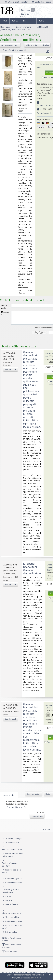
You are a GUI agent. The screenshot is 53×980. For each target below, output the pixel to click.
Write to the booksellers (17, 2)
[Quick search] (27, 10)
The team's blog (11, 920)
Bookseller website (12, 885)
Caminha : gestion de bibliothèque (11, 893)
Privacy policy (10, 935)
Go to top (47, 832)
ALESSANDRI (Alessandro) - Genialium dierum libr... (24, 28)
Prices (8, 899)
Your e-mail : (4, 307)
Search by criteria (24, 15)
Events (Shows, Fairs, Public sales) (13, 857)
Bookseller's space (42, 2)
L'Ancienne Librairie (14, 810)
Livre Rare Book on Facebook (12, 949)
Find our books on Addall (11, 874)
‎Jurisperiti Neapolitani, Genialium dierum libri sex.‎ (32, 571)
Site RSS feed (10, 954)
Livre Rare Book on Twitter (12, 942)
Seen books (9, 798)
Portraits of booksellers (12, 852)
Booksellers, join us (12, 881)
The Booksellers (28, 22)
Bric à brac (10, 903)
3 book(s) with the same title (13, 50)
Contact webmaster (12, 924)
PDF (50, 51)
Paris (39, 68)
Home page (5, 22)
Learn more (36, 978)
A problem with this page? (12, 929)
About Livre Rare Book (12, 916)
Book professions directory (45, 22)
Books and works (15, 22)
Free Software (12, 907)
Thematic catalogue (12, 841)
